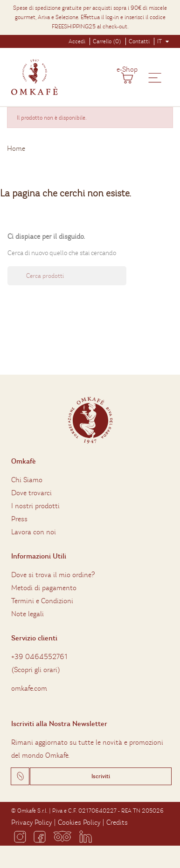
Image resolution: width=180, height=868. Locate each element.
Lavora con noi (34, 532)
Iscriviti (101, 776)
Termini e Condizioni (42, 601)
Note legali (28, 614)
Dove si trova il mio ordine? (53, 575)
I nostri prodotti (35, 506)
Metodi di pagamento (44, 588)
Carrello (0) (107, 41)
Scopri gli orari (36, 670)
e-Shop (127, 69)
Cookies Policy (79, 822)
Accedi (77, 41)
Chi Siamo (27, 480)
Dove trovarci (31, 493)
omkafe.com (29, 688)
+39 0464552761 (39, 657)
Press (19, 519)
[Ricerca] (67, 276)
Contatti (139, 41)
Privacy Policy (31, 822)
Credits (117, 822)
